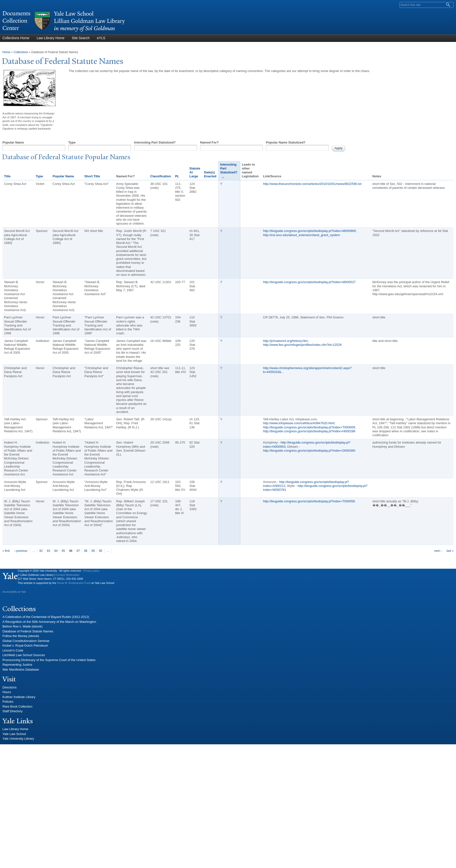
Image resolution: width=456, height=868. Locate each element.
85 (63, 551)
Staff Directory (12, 711)
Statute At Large (195, 172)
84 (56, 551)
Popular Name (13, 142)
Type (72, 142)
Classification (161, 176)
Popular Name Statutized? (286, 142)
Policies (8, 702)
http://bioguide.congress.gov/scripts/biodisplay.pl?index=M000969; (310, 231)
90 (101, 551)
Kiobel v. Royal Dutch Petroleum (25, 645)
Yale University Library (18, 739)
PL (177, 176)
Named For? (209, 142)
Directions (10, 687)
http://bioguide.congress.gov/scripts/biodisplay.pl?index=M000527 (309, 282)
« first (6, 551)
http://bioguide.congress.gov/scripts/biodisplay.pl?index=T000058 (309, 501)
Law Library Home (51, 38)
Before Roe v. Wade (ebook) (22, 626)
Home (6, 52)
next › (438, 551)
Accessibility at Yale (14, 592)
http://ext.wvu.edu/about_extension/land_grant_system (301, 235)
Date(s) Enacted (210, 174)
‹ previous (21, 551)
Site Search (81, 38)
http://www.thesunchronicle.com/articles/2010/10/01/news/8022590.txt (312, 184)
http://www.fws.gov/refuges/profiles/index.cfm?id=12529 (302, 345)
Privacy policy (91, 571)
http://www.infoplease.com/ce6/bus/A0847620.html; (299, 423)
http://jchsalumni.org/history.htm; (286, 341)
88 (86, 551)
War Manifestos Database (21, 669)
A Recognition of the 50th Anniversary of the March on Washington (49, 622)
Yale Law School (14, 734)
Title (7, 176)
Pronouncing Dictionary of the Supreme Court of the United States (49, 660)
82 (41, 551)
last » (450, 551)
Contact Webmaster (68, 575)
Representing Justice (17, 665)
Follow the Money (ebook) (21, 636)
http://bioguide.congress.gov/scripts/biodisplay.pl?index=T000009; (309, 427)
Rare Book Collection (17, 706)
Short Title (92, 176)
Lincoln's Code (13, 650)
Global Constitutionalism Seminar (26, 641)
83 (48, 551)
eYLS (101, 38)
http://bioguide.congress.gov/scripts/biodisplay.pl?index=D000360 (309, 451)
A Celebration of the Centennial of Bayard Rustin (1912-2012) (46, 617)
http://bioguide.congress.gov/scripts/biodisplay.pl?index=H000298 (309, 431)
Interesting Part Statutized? (155, 142)
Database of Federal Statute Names (28, 631)
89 (93, 551)
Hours (7, 692)
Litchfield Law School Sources (24, 655)
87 (78, 551)
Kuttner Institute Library (19, 697)
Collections (21, 52)
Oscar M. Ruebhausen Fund (74, 583)
